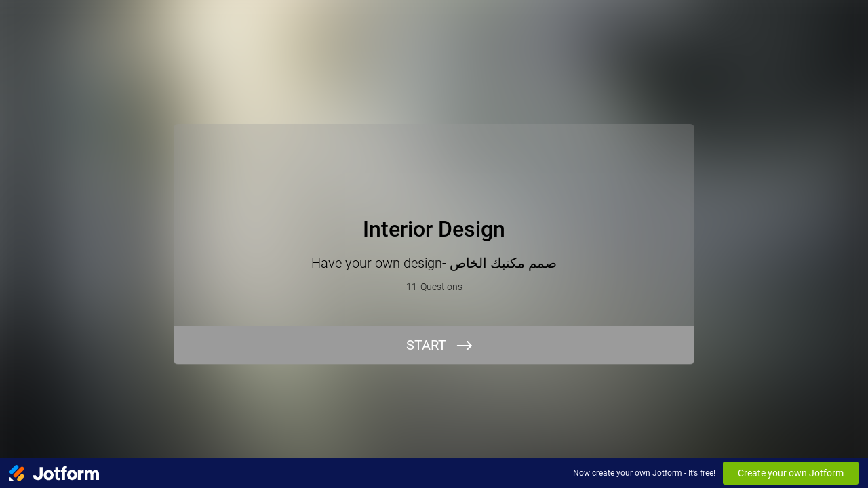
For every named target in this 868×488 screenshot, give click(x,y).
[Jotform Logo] (54, 473)
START (426, 345)
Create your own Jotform (791, 473)
